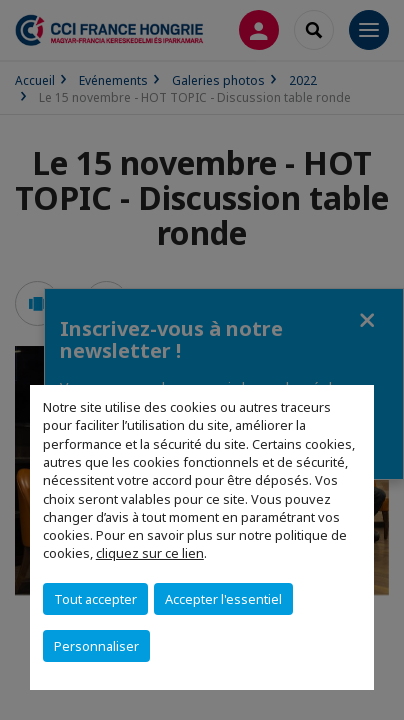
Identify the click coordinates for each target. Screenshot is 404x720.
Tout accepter (95, 599)
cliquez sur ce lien (150, 553)
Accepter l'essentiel (223, 599)
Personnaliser (96, 646)
